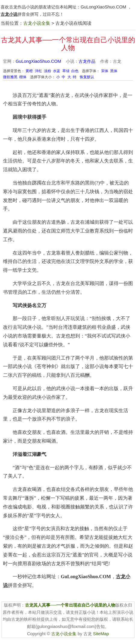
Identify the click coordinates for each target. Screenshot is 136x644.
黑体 (114, 71)
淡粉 (48, 71)
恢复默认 (87, 77)
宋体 (105, 71)
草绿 (66, 71)
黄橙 (29, 71)
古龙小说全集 (37, 23)
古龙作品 (87, 61)
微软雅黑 (10, 77)
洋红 (39, 71)
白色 (75, 71)
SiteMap (101, 634)
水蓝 (57, 71)
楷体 (23, 77)
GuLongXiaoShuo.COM (103, 7)
